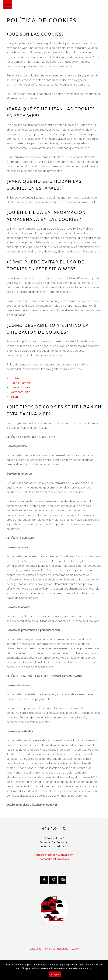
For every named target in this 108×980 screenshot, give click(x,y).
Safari (14, 397)
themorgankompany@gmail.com (54, 855)
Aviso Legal (36, 949)
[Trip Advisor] (62, 880)
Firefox (15, 378)
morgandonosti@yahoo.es (54, 859)
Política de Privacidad (56, 949)
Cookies (74, 949)
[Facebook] (44, 880)
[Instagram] (53, 880)
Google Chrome (21, 383)
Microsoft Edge (20, 392)
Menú (7, 5)
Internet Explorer (21, 387)
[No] (103, 970)
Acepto (55, 974)
